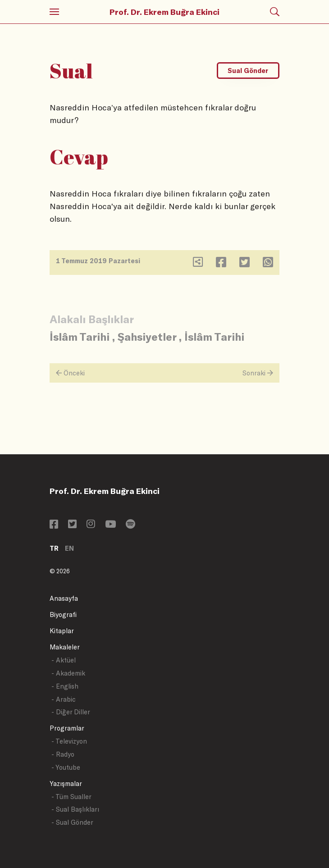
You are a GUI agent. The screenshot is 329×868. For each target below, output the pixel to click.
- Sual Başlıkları (75, 809)
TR (54, 548)
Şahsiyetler (147, 336)
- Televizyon (69, 741)
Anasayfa (64, 598)
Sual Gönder (248, 71)
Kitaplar (62, 631)
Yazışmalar (66, 783)
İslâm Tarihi (80, 336)
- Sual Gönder (72, 822)
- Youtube (66, 767)
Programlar (67, 728)
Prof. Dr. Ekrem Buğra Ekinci (164, 12)
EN (69, 548)
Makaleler (65, 647)
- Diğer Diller (71, 712)
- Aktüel (64, 660)
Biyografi (63, 614)
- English (65, 686)
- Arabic (64, 699)
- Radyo (63, 754)
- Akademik (68, 673)
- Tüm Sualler (71, 797)
